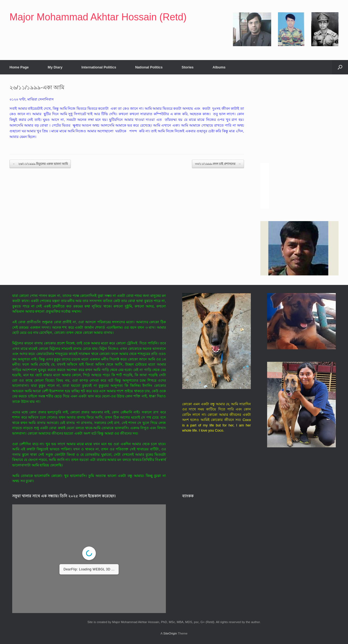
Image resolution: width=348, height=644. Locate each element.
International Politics (99, 67)
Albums (219, 67)
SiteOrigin (170, 633)
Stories (188, 67)
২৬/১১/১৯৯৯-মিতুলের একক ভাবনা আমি (40, 164)
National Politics (149, 67)
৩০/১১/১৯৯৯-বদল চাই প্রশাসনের (218, 164)
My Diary (55, 67)
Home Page (19, 67)
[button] (340, 67)
